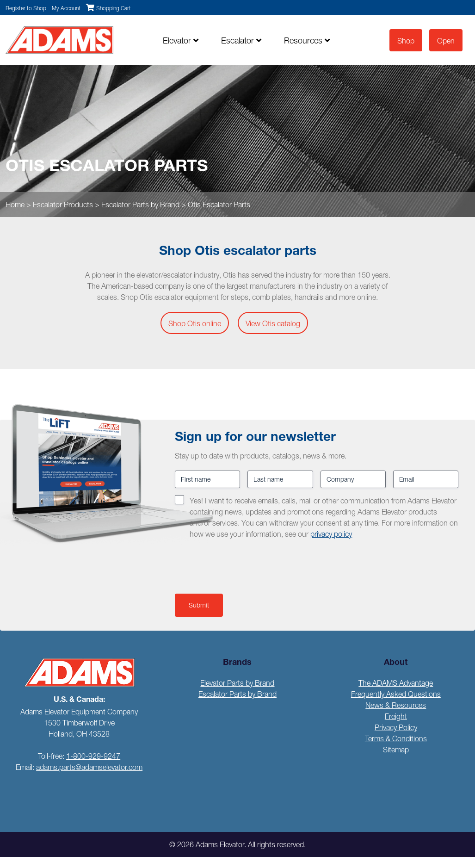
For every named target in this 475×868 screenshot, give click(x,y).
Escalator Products (63, 205)
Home (15, 205)
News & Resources (396, 705)
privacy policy (331, 534)
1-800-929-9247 (93, 756)
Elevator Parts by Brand (237, 683)
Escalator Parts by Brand (140, 205)
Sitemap (396, 750)
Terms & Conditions (396, 738)
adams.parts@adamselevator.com (89, 767)
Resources (307, 40)
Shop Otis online (195, 323)
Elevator (181, 40)
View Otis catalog (273, 323)
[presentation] (245, 564)
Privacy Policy (396, 727)
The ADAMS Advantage (396, 683)
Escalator (241, 40)
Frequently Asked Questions (396, 694)
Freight (396, 716)
